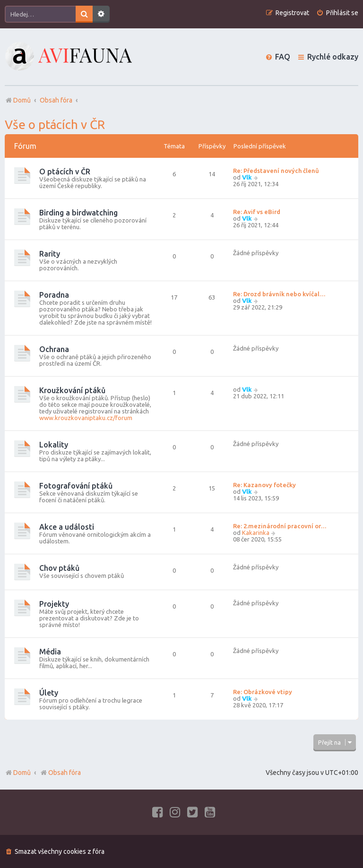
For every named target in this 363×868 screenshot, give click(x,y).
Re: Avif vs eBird (257, 212)
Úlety (49, 693)
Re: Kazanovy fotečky (264, 485)
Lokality (54, 445)
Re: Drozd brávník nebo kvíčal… (279, 294)
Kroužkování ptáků (72, 390)
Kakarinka (256, 533)
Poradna (54, 295)
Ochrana (54, 349)
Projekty (54, 604)
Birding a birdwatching (78, 213)
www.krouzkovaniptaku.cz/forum (86, 418)
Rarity (50, 254)
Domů (22, 773)
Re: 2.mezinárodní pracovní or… (280, 526)
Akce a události (67, 527)
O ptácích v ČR (65, 172)
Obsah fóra (60, 773)
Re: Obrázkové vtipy (263, 692)
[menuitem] (337, 13)
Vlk (247, 177)
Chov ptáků (59, 568)
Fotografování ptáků (76, 486)
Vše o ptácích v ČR (55, 125)
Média (50, 652)
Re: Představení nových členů (276, 171)
